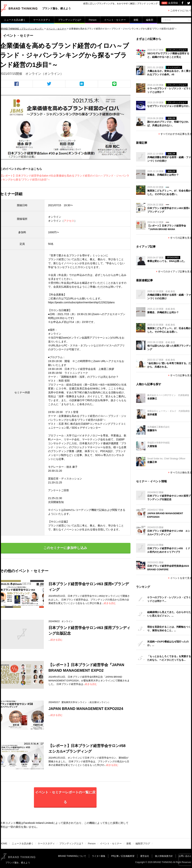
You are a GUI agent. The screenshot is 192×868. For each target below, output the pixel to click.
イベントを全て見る (180, 578)
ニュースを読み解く (15, 20)
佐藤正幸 (152, 462)
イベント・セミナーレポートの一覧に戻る (65, 797)
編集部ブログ (143, 843)
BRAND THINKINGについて (72, 856)
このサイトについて (180, 11)
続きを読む (110, 603)
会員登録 (170, 3)
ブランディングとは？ (177, 50)
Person (93, 20)
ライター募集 (99, 856)
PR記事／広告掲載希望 (123, 856)
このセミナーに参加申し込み (65, 548)
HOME (4, 843)
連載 (136, 20)
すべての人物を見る (180, 472)
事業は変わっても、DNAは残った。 (167, 261)
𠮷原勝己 (152, 399)
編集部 (150, 20)
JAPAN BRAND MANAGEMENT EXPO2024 (86, 709)
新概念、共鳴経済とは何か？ (163, 175)
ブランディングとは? (70, 20)
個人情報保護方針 (164, 856)
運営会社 (145, 856)
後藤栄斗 (152, 430)
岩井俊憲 (152, 415)
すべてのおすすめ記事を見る (175, 134)
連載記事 (171, 118)
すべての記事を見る (180, 238)
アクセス (69, 221)
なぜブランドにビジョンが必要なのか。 (169, 106)
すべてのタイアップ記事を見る (174, 272)
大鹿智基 (152, 446)
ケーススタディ (42, 20)
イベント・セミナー (115, 20)
